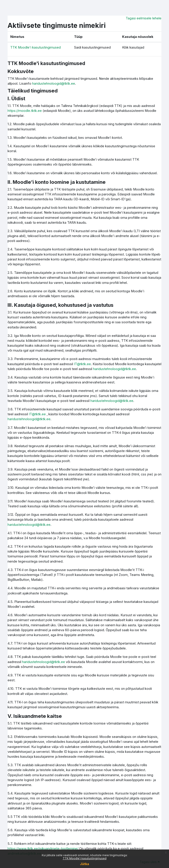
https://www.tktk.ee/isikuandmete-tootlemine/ (43, 849)
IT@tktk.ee (82, 364)
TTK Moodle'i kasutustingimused (85, 858)
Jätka (84, 864)
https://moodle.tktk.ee (25, 111)
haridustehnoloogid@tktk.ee (54, 84)
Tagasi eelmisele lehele (144, 18)
